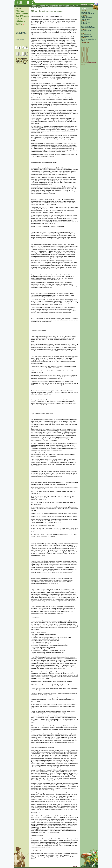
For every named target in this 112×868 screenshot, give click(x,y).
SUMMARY (19, 25)
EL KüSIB (18, 23)
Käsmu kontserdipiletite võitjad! (88, 40)
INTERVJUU (19, 15)
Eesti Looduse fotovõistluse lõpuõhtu (88, 13)
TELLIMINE (84, 4)
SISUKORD (19, 10)
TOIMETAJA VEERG (22, 14)
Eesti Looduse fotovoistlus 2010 (21, 33)
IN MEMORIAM (20, 22)
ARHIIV (91, 4)
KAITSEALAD (20, 12)
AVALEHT (19, 9)
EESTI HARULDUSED (22, 17)
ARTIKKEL (19, 18)
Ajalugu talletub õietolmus (86, 31)
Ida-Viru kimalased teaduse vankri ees (87, 35)
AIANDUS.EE (19, 40)
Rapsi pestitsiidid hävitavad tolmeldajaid (88, 27)
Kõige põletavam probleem (86, 23)
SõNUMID (19, 20)
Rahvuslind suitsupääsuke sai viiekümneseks (86, 18)
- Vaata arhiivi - (85, 42)
